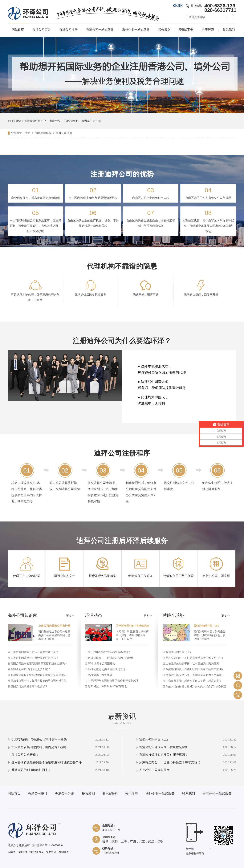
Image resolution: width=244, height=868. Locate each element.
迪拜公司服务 (44, 133)
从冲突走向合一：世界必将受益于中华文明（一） (195, 658)
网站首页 (18, 30)
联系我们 (229, 30)
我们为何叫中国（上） (207, 626)
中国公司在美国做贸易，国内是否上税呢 (39, 747)
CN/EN (178, 6)
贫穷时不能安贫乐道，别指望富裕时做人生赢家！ (195, 675)
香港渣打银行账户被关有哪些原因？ (164, 755)
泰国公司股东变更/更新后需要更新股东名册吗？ (39, 663)
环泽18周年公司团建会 (102, 663)
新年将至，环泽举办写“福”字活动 (108, 686)
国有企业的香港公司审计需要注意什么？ (35, 658)
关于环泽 (208, 30)
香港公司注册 (68, 30)
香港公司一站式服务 (100, 30)
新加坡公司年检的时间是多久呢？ (30, 669)
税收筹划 (164, 30)
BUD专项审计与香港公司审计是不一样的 (39, 739)
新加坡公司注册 (91, 121)
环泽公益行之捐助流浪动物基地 (107, 669)
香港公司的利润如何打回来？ (31, 770)
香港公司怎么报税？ (25, 755)
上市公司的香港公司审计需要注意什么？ (35, 652)
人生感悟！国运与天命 (154, 770)
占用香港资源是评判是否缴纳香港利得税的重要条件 (47, 762)
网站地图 (64, 852)
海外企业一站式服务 (136, 30)
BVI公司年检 (71, 121)
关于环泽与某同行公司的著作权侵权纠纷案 (113, 681)
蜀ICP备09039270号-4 (31, 852)
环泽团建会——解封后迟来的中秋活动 (111, 658)
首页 (28, 133)
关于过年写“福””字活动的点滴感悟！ (109, 652)
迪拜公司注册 (64, 133)
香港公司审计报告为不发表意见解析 (164, 747)
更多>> (70, 616)
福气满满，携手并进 (100, 675)
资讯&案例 (186, 30)
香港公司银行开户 (35, 121)
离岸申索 (55, 121)
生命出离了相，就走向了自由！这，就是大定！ (194, 681)
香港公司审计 (42, 30)
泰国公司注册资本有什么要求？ (29, 686)
